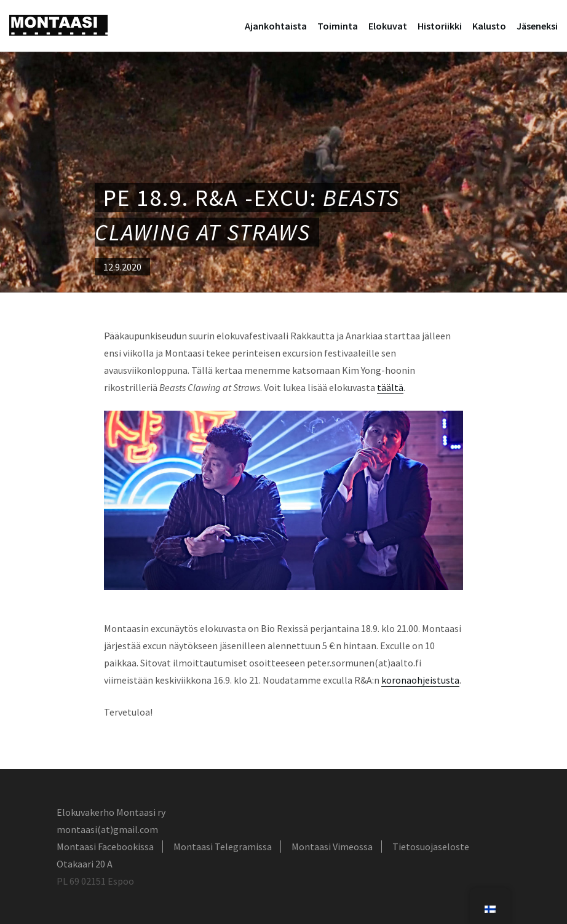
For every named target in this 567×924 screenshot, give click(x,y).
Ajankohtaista (276, 26)
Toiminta (338, 26)
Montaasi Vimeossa (332, 847)
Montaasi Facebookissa (105, 847)
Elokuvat (388, 26)
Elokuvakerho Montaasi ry (111, 812)
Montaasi (58, 25)
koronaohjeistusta (420, 680)
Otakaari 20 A (85, 864)
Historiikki (440, 26)
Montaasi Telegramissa (223, 847)
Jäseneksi (537, 26)
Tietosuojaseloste (431, 847)
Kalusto (489, 26)
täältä (390, 387)
